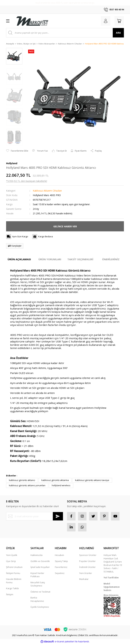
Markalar (84, 579)
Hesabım (59, 555)
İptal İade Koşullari (40, 567)
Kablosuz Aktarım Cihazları (47, 191)
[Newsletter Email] (35, 516)
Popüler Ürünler (87, 561)
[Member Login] (106, 21)
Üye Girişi (11, 561)
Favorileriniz (61, 567)
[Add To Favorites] (17, 151)
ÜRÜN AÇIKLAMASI (19, 259)
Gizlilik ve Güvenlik (40, 561)
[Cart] (119, 21)
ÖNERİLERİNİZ (111, 259)
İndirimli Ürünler (87, 567)
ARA (118, 33)
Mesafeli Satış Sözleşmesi (38, 584)
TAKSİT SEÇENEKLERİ (80, 259)
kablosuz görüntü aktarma (55, 480)
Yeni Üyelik (12, 555)
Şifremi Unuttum (14, 567)
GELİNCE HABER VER (65, 226)
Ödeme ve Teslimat (40, 592)
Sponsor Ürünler (88, 555)
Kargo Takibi (12, 588)
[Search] (65, 33)
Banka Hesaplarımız (37, 599)
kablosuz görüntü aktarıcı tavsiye (92, 480)
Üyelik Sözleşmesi (40, 607)
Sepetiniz (60, 573)
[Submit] (58, 516)
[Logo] (32, 21)
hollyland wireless (61, 485)
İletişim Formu (13, 573)
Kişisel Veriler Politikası (37, 575)
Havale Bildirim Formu (14, 581)
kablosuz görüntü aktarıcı (22, 480)
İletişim (10, 594)
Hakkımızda (36, 555)
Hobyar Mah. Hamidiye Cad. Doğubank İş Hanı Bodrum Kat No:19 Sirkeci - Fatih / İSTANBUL (113, 563)
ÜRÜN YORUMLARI (50, 259)
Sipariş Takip (61, 561)
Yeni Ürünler (86, 573)
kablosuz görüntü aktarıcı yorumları (27, 485)
